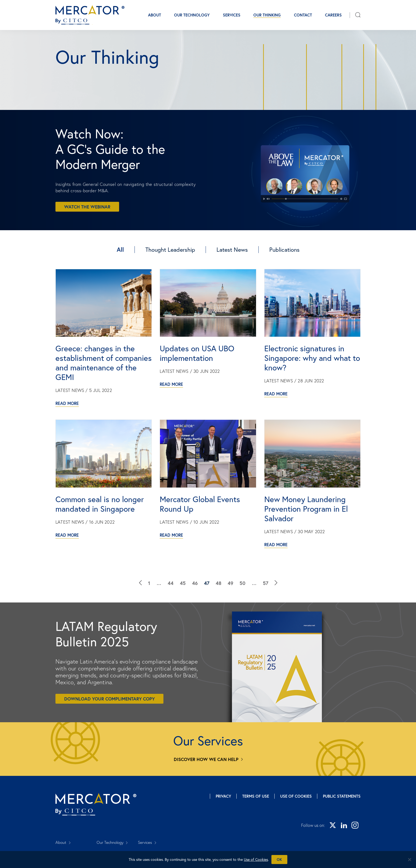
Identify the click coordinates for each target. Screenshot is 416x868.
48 (218, 583)
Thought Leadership (170, 249)
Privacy (223, 796)
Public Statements (342, 796)
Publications (284, 249)
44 (171, 583)
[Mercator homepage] (96, 804)
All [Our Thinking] (120, 249)
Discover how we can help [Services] (206, 759)
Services (232, 15)
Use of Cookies (296, 796)
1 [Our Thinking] (149, 583)
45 (183, 583)
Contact (303, 15)
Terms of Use (256, 796)
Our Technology (192, 15)
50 (242, 583)
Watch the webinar (87, 207)
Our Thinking (267, 15)
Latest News (232, 249)
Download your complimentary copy (109, 699)
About (155, 15)
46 (195, 583)
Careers (333, 15)
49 (230, 583)
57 (266, 583)
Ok (279, 860)
